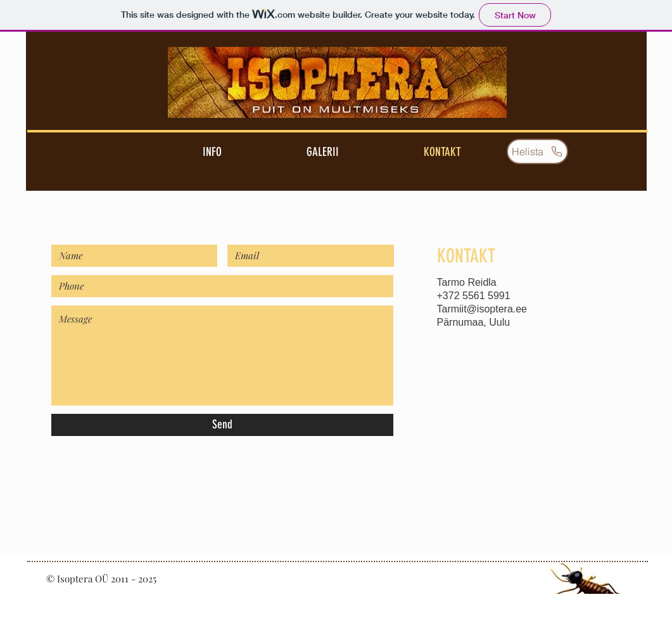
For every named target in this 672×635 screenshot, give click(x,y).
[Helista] (537, 151)
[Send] (222, 425)
